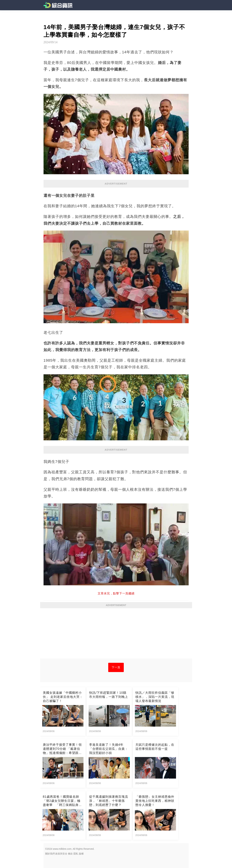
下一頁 (116, 667)
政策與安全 (61, 854)
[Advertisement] (116, 635)
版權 (81, 854)
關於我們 (50, 854)
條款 (70, 854)
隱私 (76, 854)
